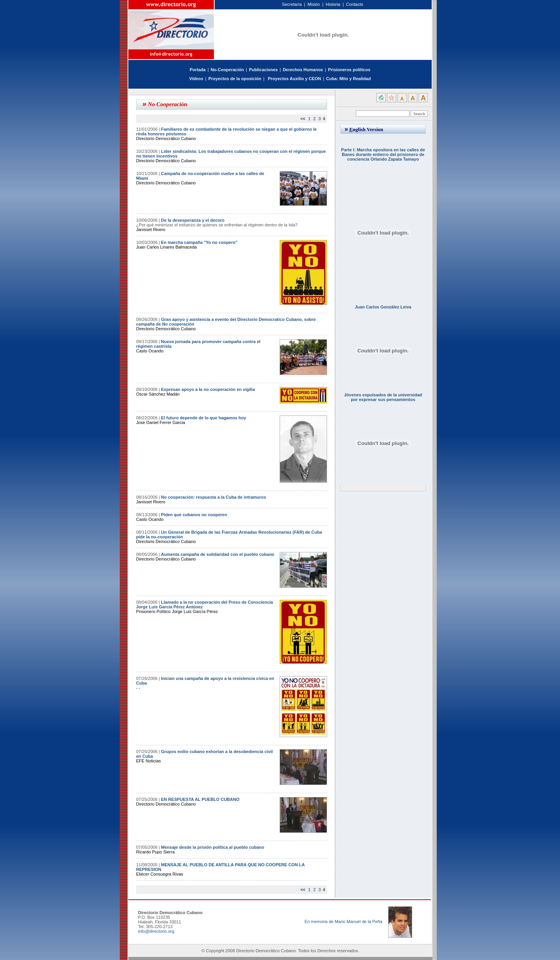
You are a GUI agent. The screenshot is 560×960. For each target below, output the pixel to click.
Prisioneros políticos (349, 70)
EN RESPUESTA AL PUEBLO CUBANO (200, 799)
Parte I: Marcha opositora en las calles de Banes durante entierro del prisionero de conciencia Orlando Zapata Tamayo (383, 154)
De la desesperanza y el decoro (193, 220)
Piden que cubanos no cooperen (194, 515)
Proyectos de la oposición (235, 79)
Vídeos (196, 79)
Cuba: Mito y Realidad (348, 79)
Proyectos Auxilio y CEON (295, 79)
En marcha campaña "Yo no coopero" (199, 242)
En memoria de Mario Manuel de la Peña (343, 921)
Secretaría (292, 4)
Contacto (355, 4)
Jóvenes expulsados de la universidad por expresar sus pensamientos (383, 397)
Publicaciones (263, 70)
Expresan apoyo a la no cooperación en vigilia (208, 389)
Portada (198, 70)
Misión (314, 4)
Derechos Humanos (303, 70)
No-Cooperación (227, 70)
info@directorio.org (156, 931)
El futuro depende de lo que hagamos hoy (204, 418)
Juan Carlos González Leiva (383, 307)
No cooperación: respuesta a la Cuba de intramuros (213, 497)
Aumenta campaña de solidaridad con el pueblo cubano (218, 554)
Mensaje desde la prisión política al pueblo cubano (213, 847)
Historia (333, 4)
